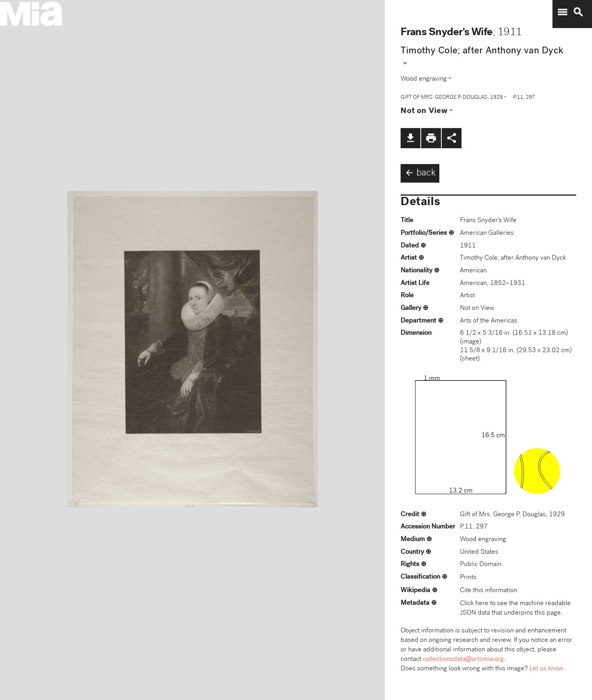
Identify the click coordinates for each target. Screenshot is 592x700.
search (578, 12)
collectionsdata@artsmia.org (463, 659)
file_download (410, 138)
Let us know (546, 669)
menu (562, 12)
